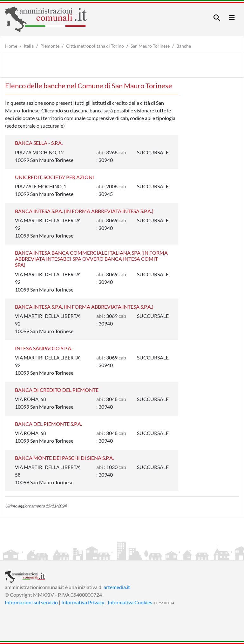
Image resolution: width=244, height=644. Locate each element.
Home (11, 46)
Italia (29, 46)
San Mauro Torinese (150, 46)
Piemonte (50, 46)
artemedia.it (117, 587)
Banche (184, 46)
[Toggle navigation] (217, 18)
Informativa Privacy (83, 602)
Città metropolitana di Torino (95, 46)
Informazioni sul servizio (31, 602)
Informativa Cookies (130, 602)
